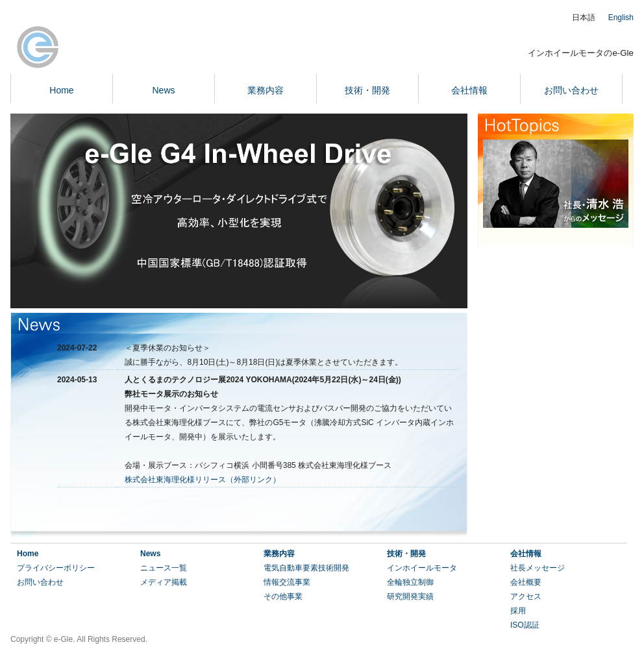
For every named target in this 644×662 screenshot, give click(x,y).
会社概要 (526, 582)
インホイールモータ (422, 568)
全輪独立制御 (410, 582)
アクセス (526, 596)
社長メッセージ (538, 568)
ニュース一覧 (164, 568)
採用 (518, 611)
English (621, 18)
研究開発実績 (410, 596)
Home (61, 90)
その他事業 (283, 596)
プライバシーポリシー (56, 568)
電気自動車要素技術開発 (306, 568)
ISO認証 (525, 625)
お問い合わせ (571, 90)
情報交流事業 (287, 582)
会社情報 (469, 90)
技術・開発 (367, 90)
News (163, 90)
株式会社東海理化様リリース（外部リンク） (203, 480)
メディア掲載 (164, 582)
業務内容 (266, 90)
